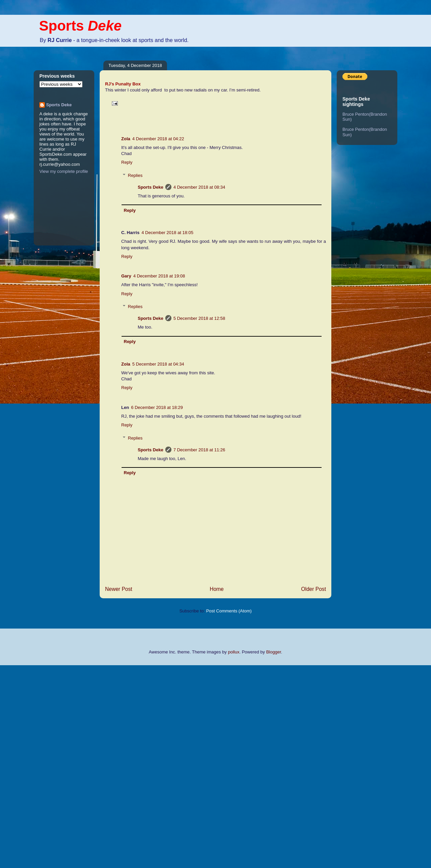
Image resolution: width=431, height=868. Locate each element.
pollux (234, 652)
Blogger (273, 652)
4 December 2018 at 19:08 (159, 276)
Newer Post (119, 589)
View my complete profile (64, 171)
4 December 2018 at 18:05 (167, 233)
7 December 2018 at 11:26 (199, 450)
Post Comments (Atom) (229, 611)
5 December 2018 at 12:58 (199, 318)
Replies (135, 175)
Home (217, 589)
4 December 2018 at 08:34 (199, 187)
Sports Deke (151, 187)
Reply (127, 162)
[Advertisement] (27, 766)
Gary (126, 276)
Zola (126, 139)
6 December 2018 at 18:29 (157, 407)
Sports (80, 26)
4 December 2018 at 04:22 (158, 139)
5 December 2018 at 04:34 (158, 364)
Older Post (313, 589)
